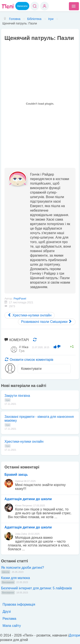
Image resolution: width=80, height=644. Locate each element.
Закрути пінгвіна (17, 396)
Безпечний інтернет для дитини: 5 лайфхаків (36, 588)
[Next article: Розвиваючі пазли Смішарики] (47, 322)
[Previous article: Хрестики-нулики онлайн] (30, 315)
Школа (6, 572)
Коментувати (31, 369)
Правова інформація (19, 604)
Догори (74, 635)
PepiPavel (20, 299)
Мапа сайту (12, 626)
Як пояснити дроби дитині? (23, 568)
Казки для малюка (15, 578)
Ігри (8, 400)
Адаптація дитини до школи (28, 499)
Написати (22, 6)
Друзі (7, 612)
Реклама (9, 619)
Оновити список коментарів (29, 360)
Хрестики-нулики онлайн (24, 442)
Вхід (44, 6)
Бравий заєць (16, 475)
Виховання (8, 582)
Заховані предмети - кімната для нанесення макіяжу (39, 419)
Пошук (35, 6)
